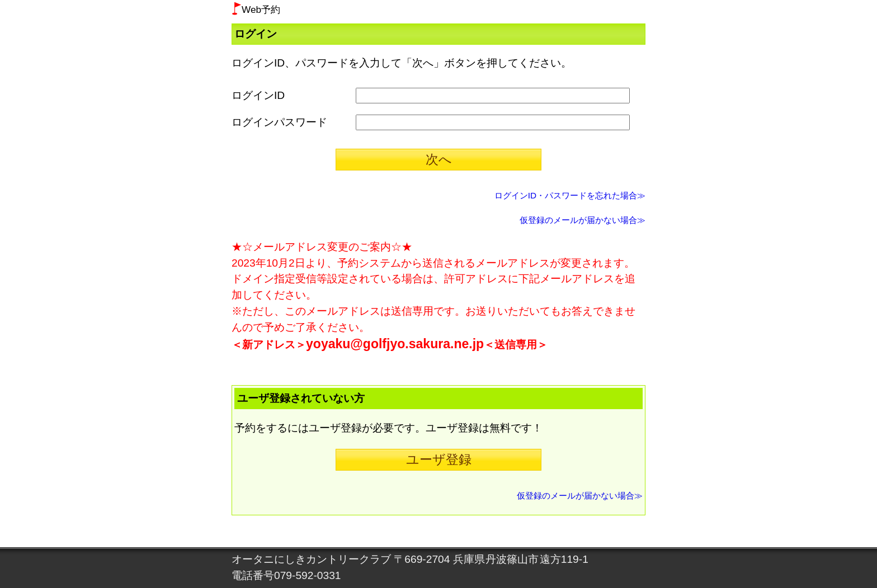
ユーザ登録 (439, 459)
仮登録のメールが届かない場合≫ (583, 220)
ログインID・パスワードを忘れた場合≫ (570, 195)
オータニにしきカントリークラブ (311, 559)
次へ (439, 159)
